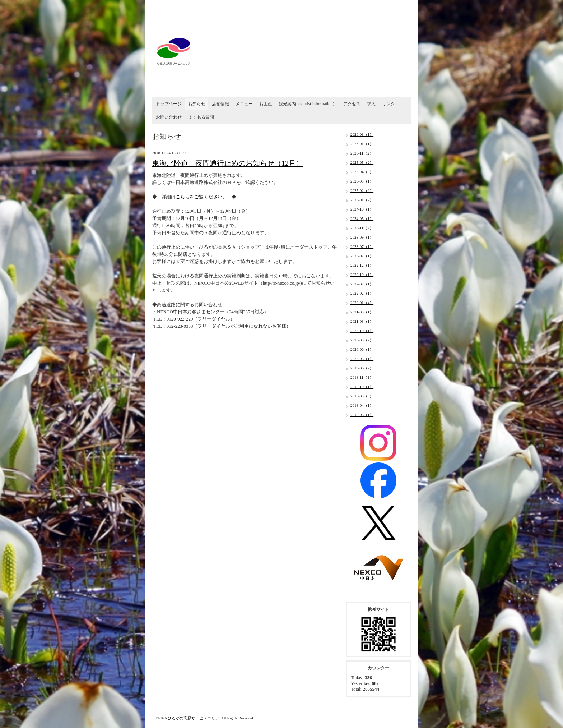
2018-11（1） (362, 377)
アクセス (352, 104)
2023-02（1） (362, 256)
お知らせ (197, 104)
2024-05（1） (362, 218)
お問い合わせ (169, 117)
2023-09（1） (362, 237)
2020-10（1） (362, 331)
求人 (371, 104)
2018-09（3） (362, 396)
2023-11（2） (362, 228)
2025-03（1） (362, 181)
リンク (388, 104)
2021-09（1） (362, 312)
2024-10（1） (362, 209)
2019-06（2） (362, 368)
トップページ (169, 104)
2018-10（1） (362, 387)
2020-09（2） (362, 340)
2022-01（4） (362, 303)
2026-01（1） (362, 144)
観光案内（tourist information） (308, 104)
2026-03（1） (362, 134)
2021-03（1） (362, 321)
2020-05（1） (362, 359)
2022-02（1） (362, 293)
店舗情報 (220, 104)
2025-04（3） (362, 172)
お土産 (266, 104)
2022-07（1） (362, 284)
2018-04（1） (362, 405)
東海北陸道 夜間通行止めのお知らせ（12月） (228, 163)
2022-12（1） (362, 265)
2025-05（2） (362, 162)
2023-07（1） (362, 246)
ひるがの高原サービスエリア (193, 718)
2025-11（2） (362, 153)
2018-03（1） (362, 415)
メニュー (244, 104)
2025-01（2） (362, 200)
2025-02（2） (362, 190)
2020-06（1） (362, 349)
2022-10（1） (362, 275)
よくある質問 (201, 117)
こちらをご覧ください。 (204, 197)
